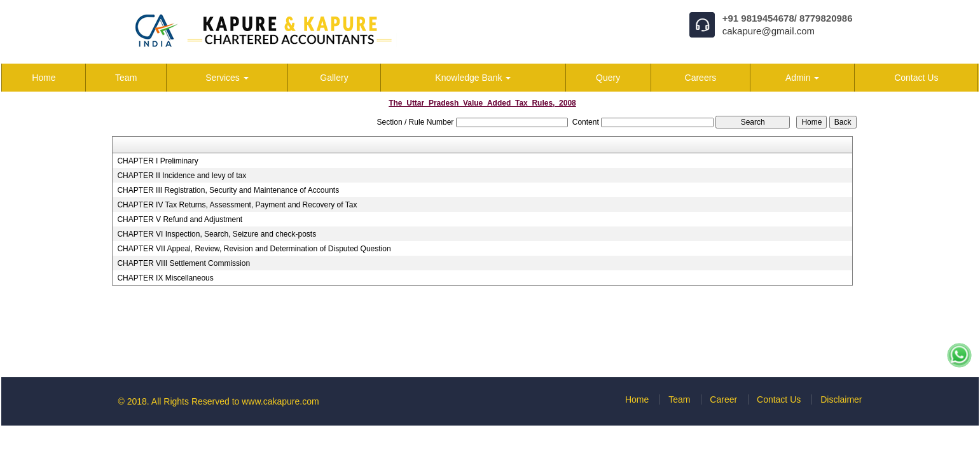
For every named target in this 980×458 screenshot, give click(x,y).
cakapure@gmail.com (769, 31)
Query (608, 78)
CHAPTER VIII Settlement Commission (183, 263)
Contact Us (916, 78)
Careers (701, 78)
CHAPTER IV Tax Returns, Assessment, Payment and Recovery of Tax (237, 205)
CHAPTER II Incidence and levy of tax (182, 176)
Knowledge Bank (473, 78)
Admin (803, 78)
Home (44, 78)
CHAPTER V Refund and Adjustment (180, 219)
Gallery (334, 78)
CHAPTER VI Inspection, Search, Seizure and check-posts (217, 234)
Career (723, 399)
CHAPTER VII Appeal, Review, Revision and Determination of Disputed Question (254, 249)
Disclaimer (841, 399)
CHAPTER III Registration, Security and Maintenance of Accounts (228, 190)
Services (227, 78)
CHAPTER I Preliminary (157, 161)
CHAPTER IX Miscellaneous (165, 278)
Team (126, 78)
